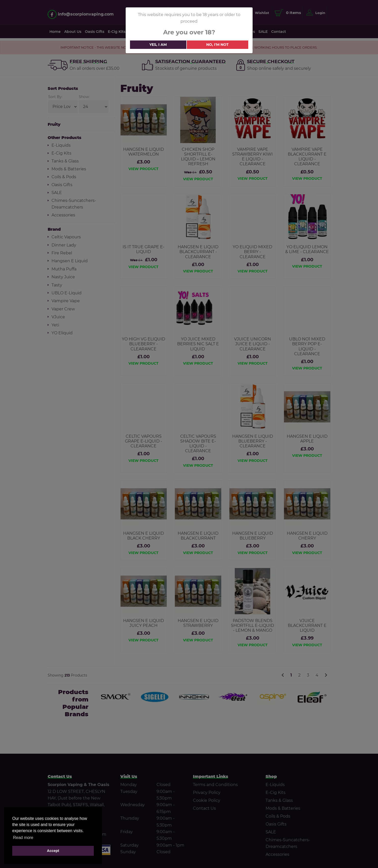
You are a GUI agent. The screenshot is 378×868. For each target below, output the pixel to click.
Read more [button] (23, 838)
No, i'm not (217, 45)
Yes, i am (158, 45)
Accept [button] (53, 851)
